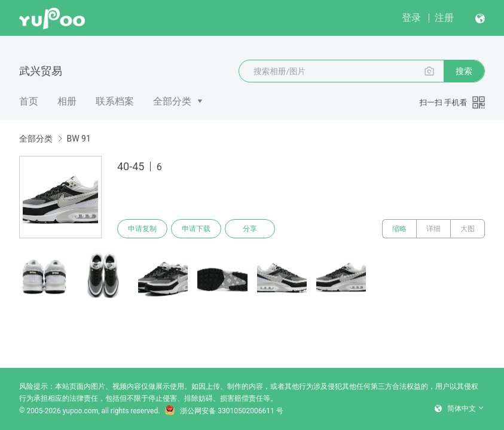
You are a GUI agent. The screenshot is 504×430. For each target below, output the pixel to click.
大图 (468, 229)
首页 (29, 101)
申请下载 (196, 229)
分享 (250, 229)
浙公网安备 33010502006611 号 (224, 411)
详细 (433, 229)
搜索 (464, 71)
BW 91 (78, 139)
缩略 (399, 229)
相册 (67, 101)
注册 (444, 18)
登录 (411, 18)
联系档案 (115, 101)
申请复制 (142, 229)
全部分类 (172, 101)
